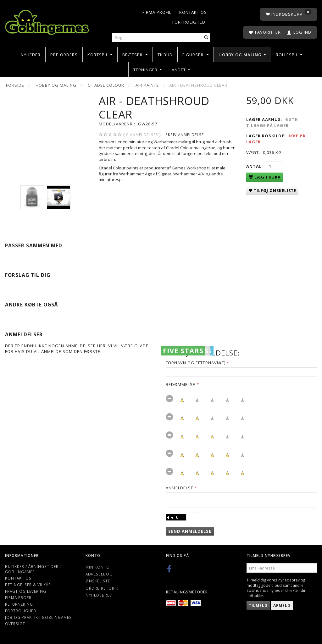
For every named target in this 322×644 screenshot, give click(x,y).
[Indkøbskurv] (289, 14)
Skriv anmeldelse (185, 135)
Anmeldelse (180, 488)
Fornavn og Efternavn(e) (196, 363)
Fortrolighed (189, 22)
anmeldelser (142, 135)
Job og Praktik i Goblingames (38, 617)
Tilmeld (258, 605)
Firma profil (157, 12)
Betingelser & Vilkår (28, 585)
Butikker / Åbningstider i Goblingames (33, 569)
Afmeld (282, 605)
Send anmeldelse (190, 531)
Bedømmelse (180, 384)
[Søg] (206, 38)
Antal (255, 166)
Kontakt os (193, 12)
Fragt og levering (26, 591)
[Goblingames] (47, 21)
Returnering (19, 604)
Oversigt (15, 624)
